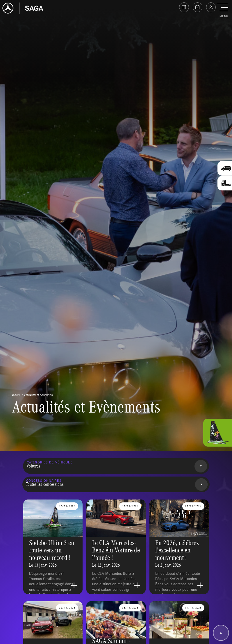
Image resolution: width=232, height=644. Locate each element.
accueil (16, 395)
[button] (224, 11)
